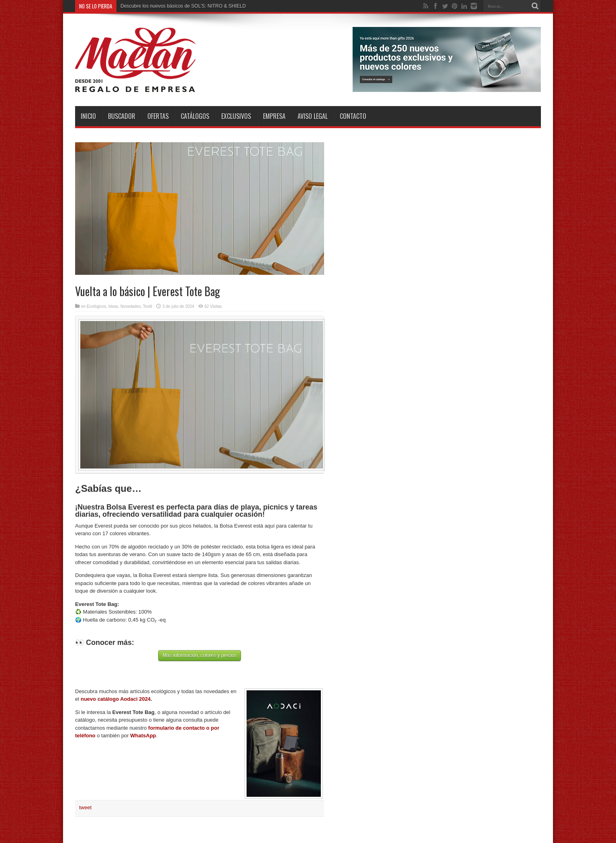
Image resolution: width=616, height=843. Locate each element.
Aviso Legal (313, 116)
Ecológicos (96, 306)
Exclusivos (236, 116)
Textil (148, 306)
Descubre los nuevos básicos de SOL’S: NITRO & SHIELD (183, 6)
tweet (85, 807)
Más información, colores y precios (200, 655)
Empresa (274, 116)
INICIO (88, 116)
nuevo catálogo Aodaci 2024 (116, 699)
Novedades (131, 306)
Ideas (113, 306)
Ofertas (158, 116)
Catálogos (195, 116)
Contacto (353, 116)
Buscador (122, 116)
